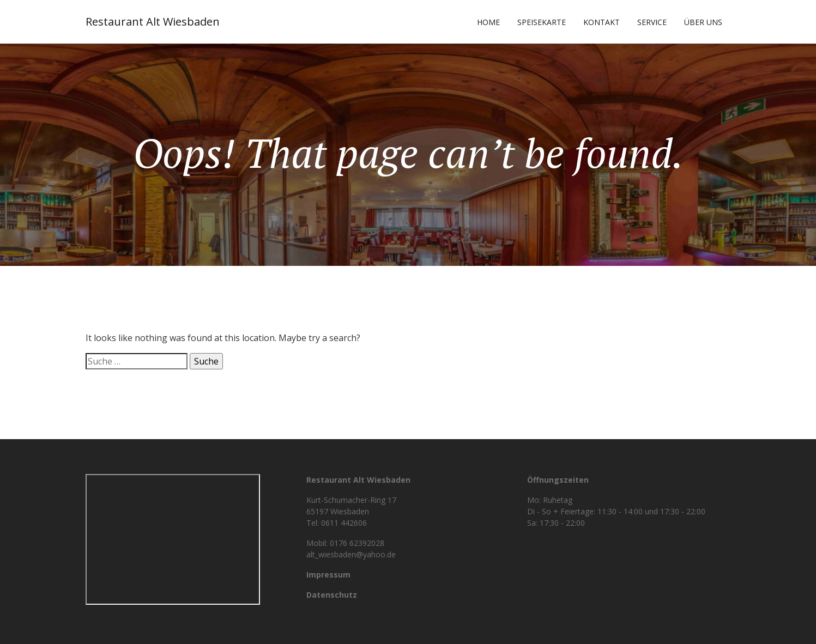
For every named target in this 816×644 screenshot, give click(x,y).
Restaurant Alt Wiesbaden (153, 22)
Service (652, 22)
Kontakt (602, 22)
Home (488, 22)
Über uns (703, 22)
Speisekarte (542, 22)
